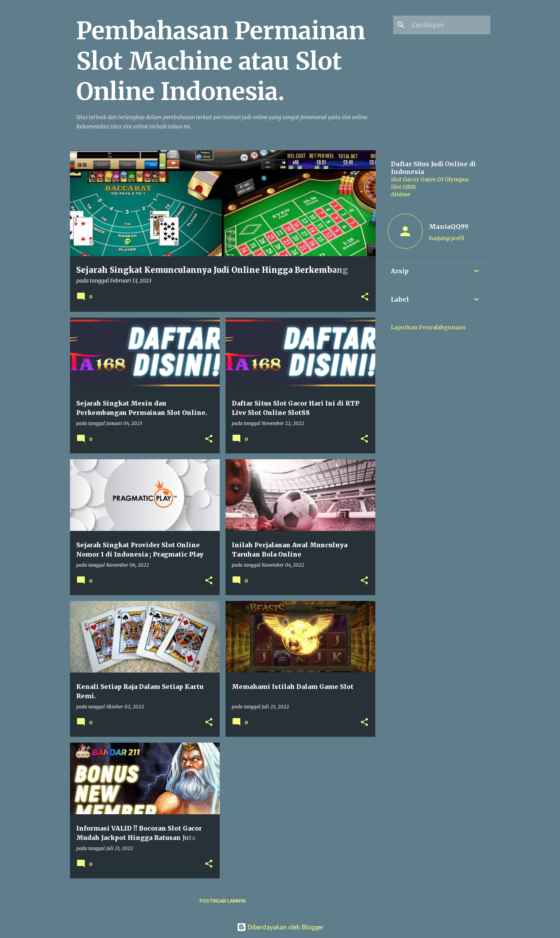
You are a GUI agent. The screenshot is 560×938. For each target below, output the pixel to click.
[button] (365, 297)
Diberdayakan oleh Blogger (280, 927)
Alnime (401, 194)
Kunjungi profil (447, 238)
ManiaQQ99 (449, 227)
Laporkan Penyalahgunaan (428, 327)
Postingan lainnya (223, 901)
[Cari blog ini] (450, 25)
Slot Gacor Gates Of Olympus (430, 179)
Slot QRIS (403, 187)
